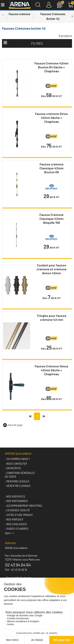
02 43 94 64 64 (18, 565)
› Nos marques (14, 519)
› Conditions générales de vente (20, 475)
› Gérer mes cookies (18, 486)
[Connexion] (49, 5)
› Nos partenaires (16, 501)
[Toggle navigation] (2, 5)
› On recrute (13, 468)
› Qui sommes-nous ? (17, 459)
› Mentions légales (17, 481)
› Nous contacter (16, 464)
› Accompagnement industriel (24, 506)
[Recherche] (38, 5)
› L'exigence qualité (17, 510)
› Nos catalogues (16, 524)
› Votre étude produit (19, 515)
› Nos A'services (15, 496)
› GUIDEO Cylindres (17, 529)
